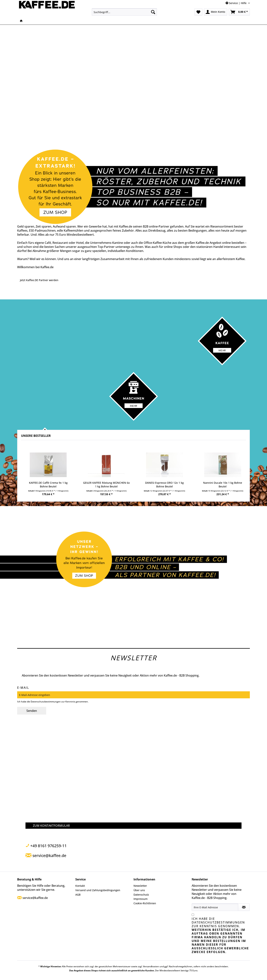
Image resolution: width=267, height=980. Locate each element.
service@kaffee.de (35, 898)
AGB (78, 895)
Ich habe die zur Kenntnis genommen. (220, 935)
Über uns (139, 890)
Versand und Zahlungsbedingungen (98, 890)
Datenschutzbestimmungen (46, 702)
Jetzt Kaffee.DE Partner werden (39, 280)
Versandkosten (151, 966)
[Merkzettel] (198, 12)
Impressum (141, 899)
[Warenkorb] (239, 12)
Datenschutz (141, 895)
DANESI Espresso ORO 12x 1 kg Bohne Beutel (164, 485)
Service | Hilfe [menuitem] (236, 3)
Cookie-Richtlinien (145, 903)
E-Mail (23, 688)
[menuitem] (124, 12)
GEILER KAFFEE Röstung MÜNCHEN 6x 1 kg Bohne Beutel (106, 485)
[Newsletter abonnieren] (244, 907)
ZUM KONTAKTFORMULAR (51, 826)
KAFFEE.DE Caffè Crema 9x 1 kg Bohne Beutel (48, 485)
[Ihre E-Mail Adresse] (215, 907)
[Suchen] (153, 12)
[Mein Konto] (216, 12)
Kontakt (80, 886)
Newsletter (140, 886)
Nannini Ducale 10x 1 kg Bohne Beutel (223, 485)
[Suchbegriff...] (124, 12)
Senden (32, 711)
